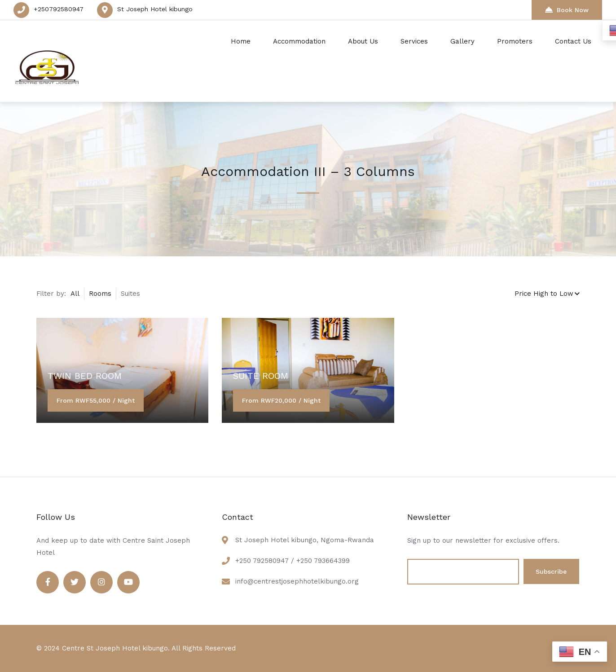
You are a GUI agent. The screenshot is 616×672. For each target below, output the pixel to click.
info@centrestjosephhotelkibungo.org (297, 581)
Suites (130, 294)
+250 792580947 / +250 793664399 (293, 561)
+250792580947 (59, 9)
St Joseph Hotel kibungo (155, 9)
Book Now (567, 10)
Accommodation (299, 41)
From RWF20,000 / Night (281, 400)
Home (241, 41)
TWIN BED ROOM (85, 376)
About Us (363, 41)
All (75, 294)
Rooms (100, 294)
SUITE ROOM (261, 376)
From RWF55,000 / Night (96, 400)
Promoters (515, 41)
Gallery (462, 41)
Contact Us (573, 41)
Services (414, 41)
